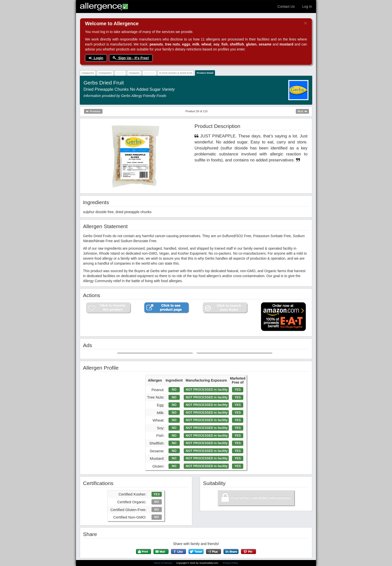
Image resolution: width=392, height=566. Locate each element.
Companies (105, 73)
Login (96, 58)
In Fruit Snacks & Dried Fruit (176, 73)
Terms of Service (163, 563)
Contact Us (286, 6)
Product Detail (205, 73)
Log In (307, 6)
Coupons (134, 73)
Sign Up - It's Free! (131, 58)
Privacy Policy (230, 563)
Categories (88, 73)
